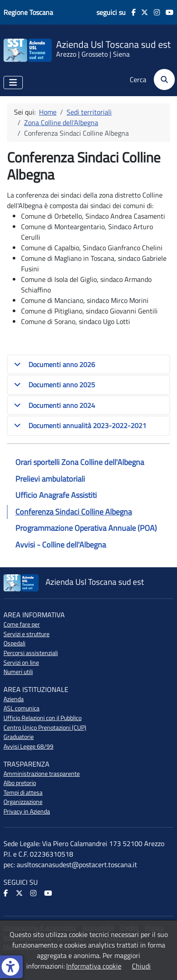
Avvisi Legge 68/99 (28, 746)
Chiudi (141, 966)
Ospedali (14, 643)
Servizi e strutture (27, 634)
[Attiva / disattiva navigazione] (13, 83)
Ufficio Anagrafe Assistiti (56, 495)
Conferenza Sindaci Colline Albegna (74, 512)
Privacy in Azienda (27, 811)
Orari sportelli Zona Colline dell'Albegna (80, 462)
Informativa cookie (94, 966)
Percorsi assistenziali (31, 653)
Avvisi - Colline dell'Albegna (61, 545)
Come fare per (22, 624)
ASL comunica (21, 708)
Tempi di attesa (23, 793)
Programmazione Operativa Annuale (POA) (86, 528)
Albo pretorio (20, 783)
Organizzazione (23, 802)
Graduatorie (19, 737)
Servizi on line (21, 663)
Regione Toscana (28, 12)
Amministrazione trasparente (42, 774)
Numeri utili (18, 672)
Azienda (14, 699)
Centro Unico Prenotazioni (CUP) (45, 728)
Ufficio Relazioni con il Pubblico (42, 718)
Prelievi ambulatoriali (50, 479)
